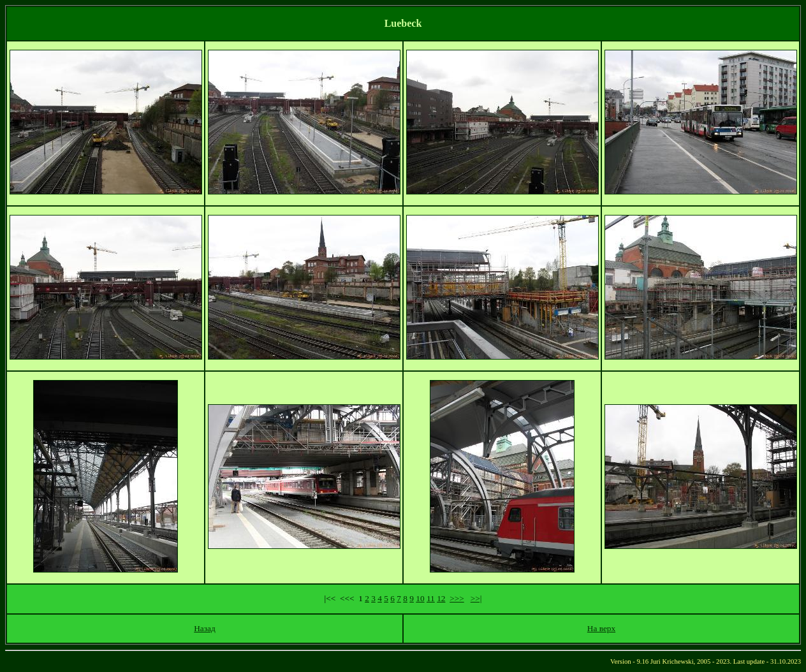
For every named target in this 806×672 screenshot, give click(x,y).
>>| (476, 598)
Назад (205, 628)
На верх (601, 628)
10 (420, 598)
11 (431, 598)
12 (441, 598)
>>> (457, 598)
